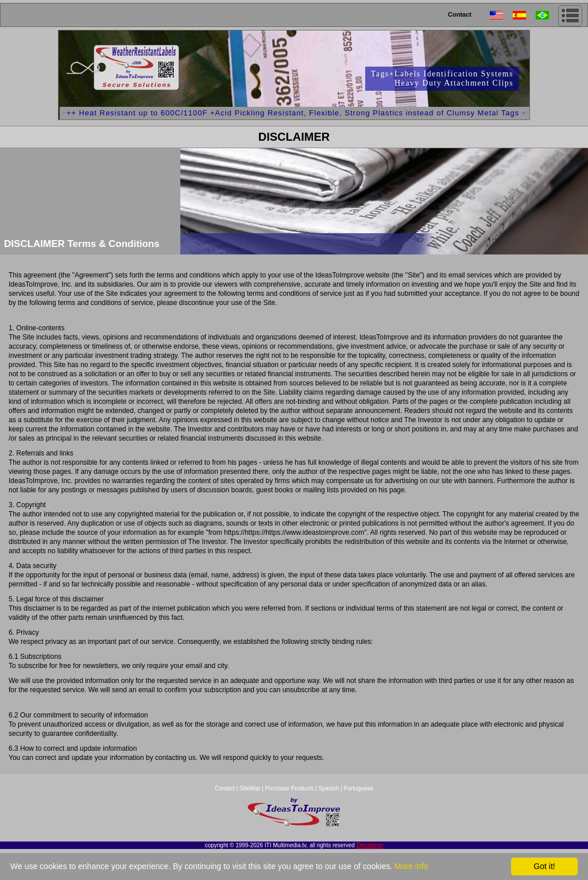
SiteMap (251, 788)
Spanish (328, 788)
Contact (460, 14)
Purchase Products (290, 788)
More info (411, 866)
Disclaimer (370, 845)
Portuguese (359, 788)
